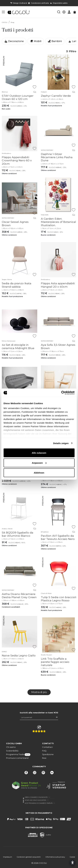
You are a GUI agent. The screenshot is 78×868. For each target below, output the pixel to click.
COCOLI (5, 22)
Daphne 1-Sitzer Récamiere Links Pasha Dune (57, 157)
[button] (3, 12)
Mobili (36, 41)
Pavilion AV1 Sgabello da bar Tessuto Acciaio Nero (58, 537)
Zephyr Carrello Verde (56, 96)
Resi (44, 758)
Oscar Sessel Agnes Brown (15, 223)
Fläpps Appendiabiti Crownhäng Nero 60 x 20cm (17, 160)
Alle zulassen (39, 453)
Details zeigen (61, 443)
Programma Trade (18, 755)
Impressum (8, 857)
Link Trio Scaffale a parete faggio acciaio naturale (55, 662)
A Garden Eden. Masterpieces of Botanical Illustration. (58, 222)
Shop (12, 22)
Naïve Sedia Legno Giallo (19, 655)
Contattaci (47, 747)
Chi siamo (11, 747)
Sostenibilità (12, 751)
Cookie (72, 857)
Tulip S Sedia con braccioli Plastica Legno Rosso (59, 599)
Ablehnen (39, 473)
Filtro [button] (71, 51)
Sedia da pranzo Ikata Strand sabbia (17, 285)
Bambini (55, 41)
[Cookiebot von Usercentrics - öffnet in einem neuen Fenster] (61, 393)
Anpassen (39, 463)
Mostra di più (39, 692)
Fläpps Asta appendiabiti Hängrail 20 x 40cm (58, 285)
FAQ (44, 751)
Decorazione (14, 41)
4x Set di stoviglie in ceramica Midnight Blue (18, 346)
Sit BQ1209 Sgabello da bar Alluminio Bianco (18, 534)
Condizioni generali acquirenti (29, 857)
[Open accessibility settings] (73, 863)
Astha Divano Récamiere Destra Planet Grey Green (19, 596)
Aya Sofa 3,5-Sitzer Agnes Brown (58, 346)
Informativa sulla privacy (55, 857)
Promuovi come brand (17, 758)
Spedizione (48, 754)
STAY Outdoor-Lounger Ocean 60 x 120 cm (18, 97)
